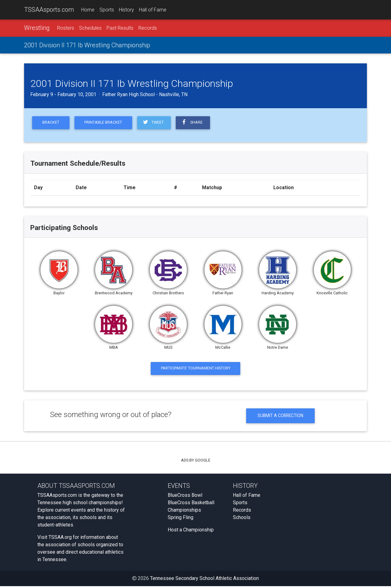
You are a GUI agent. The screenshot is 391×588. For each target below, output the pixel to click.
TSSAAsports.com (49, 10)
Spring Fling (181, 519)
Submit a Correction (281, 417)
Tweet (155, 123)
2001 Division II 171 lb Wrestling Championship (87, 45)
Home (88, 10)
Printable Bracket (105, 123)
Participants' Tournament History (196, 369)
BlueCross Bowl (185, 497)
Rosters (66, 28)
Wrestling (37, 28)
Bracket (51, 123)
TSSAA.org (60, 539)
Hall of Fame (153, 10)
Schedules (90, 28)
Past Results (120, 28)
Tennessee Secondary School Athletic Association (204, 580)
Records (148, 28)
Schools (242, 519)
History (126, 10)
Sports (107, 10)
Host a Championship (191, 532)
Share (194, 123)
